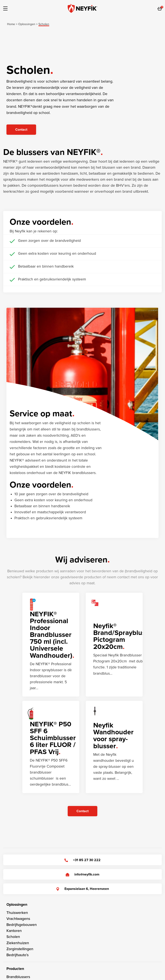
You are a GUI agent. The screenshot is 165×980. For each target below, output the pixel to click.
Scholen (13, 937)
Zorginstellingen (20, 949)
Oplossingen (17, 905)
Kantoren (14, 931)
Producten (15, 969)
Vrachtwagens (18, 919)
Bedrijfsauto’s (18, 955)
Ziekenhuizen (18, 943)
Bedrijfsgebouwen (22, 925)
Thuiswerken (17, 913)
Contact (21, 130)
